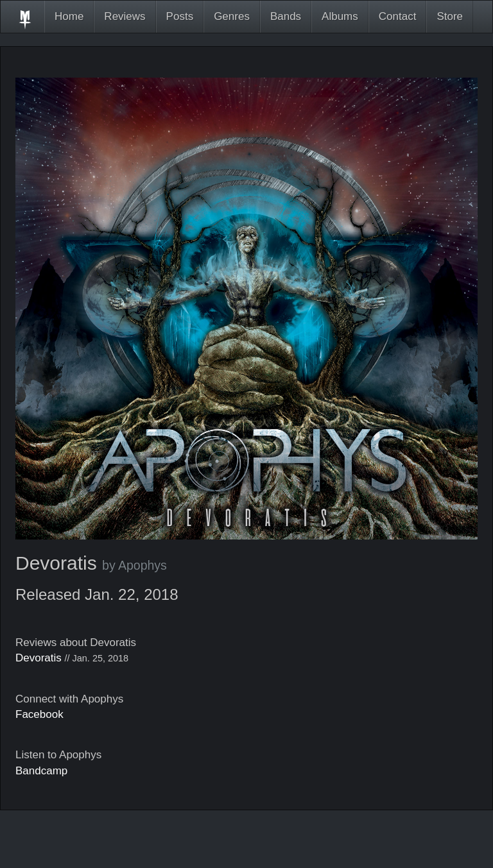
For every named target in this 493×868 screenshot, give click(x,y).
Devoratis (39, 658)
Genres (232, 16)
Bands (286, 16)
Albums (340, 16)
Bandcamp (41, 771)
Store (450, 16)
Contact (398, 16)
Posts (180, 16)
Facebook (39, 714)
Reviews (125, 16)
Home (69, 16)
